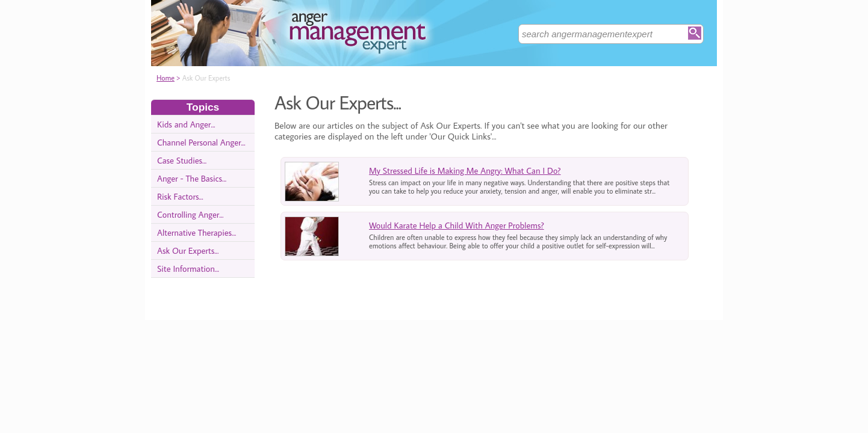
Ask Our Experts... (188, 250)
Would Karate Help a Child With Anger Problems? (457, 225)
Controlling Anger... (190, 214)
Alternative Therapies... (197, 232)
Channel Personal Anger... (201, 142)
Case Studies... (182, 160)
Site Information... (188, 269)
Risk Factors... (180, 196)
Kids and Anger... (186, 124)
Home (166, 78)
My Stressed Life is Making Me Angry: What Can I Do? (465, 170)
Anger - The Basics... (192, 178)
